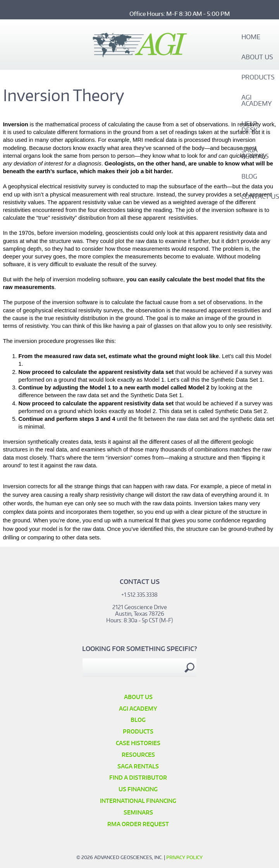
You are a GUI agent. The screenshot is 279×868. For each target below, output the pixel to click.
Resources (138, 755)
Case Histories (138, 743)
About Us (257, 57)
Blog (249, 177)
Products (258, 77)
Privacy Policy (184, 857)
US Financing (138, 789)
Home (251, 37)
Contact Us (260, 197)
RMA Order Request (138, 824)
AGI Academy (257, 101)
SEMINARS (138, 812)
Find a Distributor (138, 778)
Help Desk (250, 127)
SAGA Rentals (255, 153)
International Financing (138, 801)
